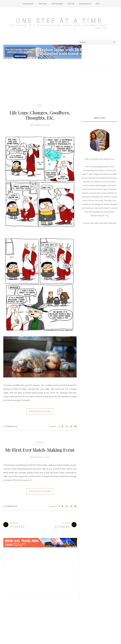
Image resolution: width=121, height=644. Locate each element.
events (40, 442)
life (40, 105)
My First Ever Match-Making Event (40, 450)
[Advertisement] (40, 82)
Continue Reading (40, 411)
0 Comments (10, 426)
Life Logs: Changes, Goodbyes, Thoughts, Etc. (40, 115)
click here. (112, 223)
